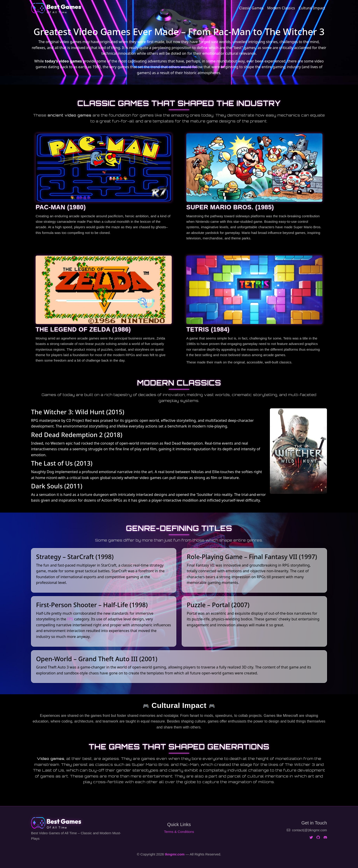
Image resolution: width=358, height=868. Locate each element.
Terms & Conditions (179, 832)
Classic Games (251, 8)
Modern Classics (281, 8)
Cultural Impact (312, 8)
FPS (70, 619)
